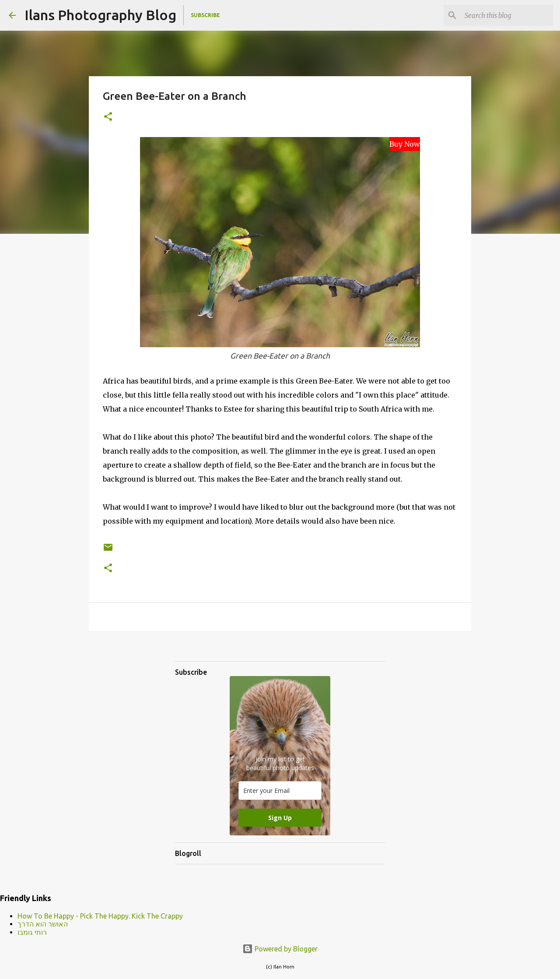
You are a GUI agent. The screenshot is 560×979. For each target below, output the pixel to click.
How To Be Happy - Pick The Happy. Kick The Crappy (100, 916)
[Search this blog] (507, 15)
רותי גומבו (32, 932)
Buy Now (405, 144)
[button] (108, 117)
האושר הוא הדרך (43, 924)
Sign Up (280, 818)
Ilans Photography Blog (100, 15)
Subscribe (205, 15)
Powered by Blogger (280, 949)
